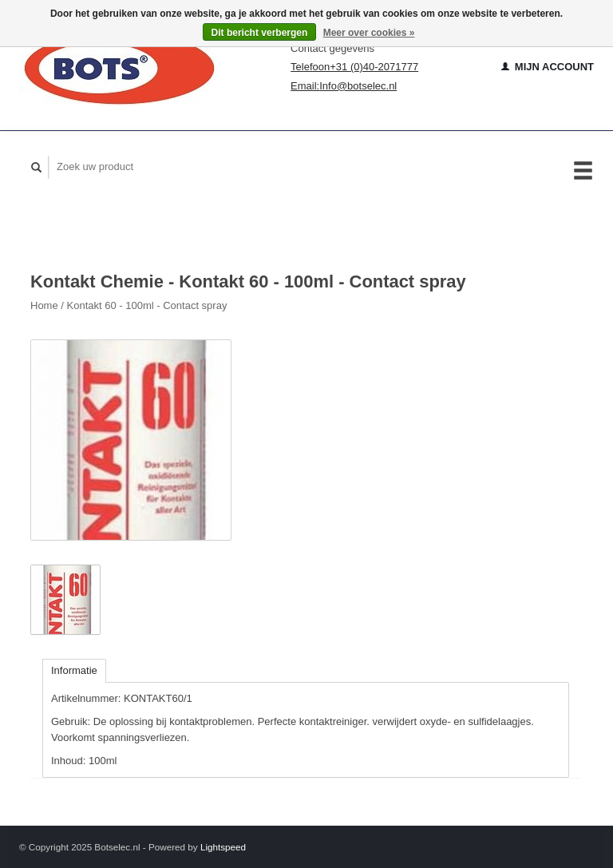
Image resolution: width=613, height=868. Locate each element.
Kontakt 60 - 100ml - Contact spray (147, 305)
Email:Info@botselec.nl (344, 86)
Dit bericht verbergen (260, 33)
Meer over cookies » (369, 33)
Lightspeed (223, 847)
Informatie (74, 670)
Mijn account (548, 67)
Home (44, 305)
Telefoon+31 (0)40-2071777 (354, 67)
